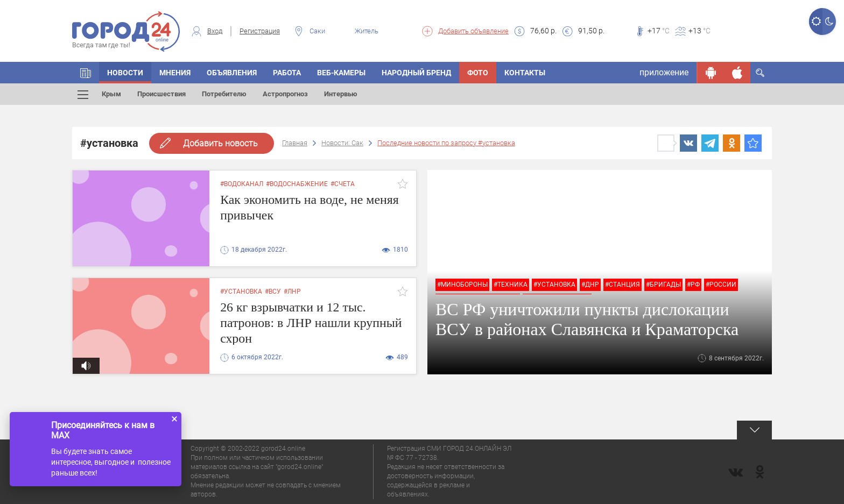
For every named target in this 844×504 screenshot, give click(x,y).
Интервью (341, 94)
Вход (215, 31)
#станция (623, 285)
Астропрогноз (285, 94)
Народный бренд (416, 73)
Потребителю (224, 94)
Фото (478, 73)
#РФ (693, 285)
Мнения (175, 73)
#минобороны (462, 285)
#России (721, 285)
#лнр (292, 292)
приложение (664, 72)
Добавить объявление (473, 31)
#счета (343, 184)
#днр (590, 285)
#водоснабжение (297, 184)
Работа (287, 73)
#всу (273, 292)
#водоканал (242, 184)
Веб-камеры (341, 73)
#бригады (663, 285)
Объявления (232, 73)
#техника (511, 285)
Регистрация (260, 31)
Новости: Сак (342, 143)
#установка (554, 285)
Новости (125, 73)
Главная (295, 143)
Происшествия (161, 94)
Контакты (525, 73)
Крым (111, 94)
